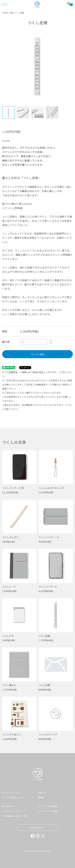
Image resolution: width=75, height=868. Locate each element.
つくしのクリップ (48, 734)
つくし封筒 (44, 685)
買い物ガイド (9, 806)
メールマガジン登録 (48, 811)
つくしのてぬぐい (12, 734)
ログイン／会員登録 (48, 806)
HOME (5, 13)
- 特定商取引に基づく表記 (15, 816)
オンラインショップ (12, 793)
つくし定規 (44, 636)
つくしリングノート (49, 537)
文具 (11, 13)
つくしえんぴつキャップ (51, 488)
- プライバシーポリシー (14, 811)
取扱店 (41, 798)
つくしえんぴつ (10, 537)
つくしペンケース (48, 587)
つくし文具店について (13, 798)
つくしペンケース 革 (13, 488)
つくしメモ (8, 636)
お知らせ (42, 793)
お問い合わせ (37, 828)
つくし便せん (9, 685)
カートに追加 (38, 354)
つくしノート (9, 587)
